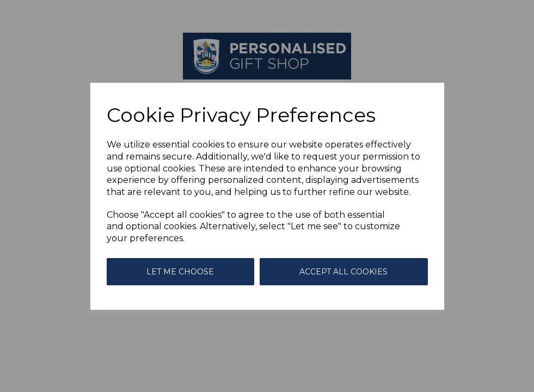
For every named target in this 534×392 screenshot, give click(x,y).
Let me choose (180, 272)
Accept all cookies (343, 272)
